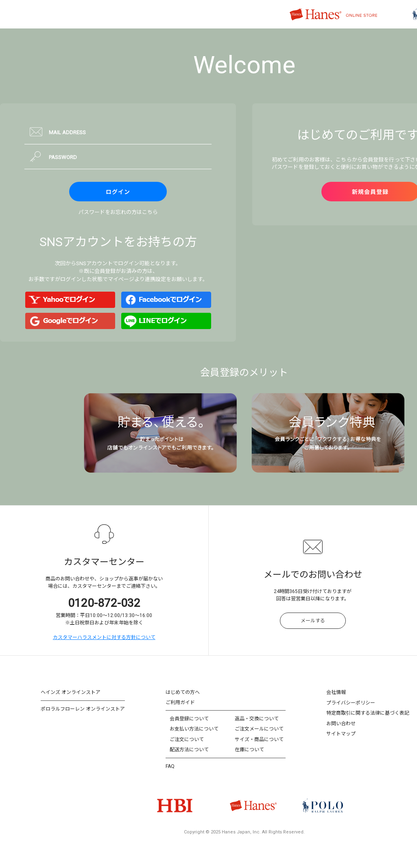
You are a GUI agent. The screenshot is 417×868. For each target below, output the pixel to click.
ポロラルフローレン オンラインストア (83, 709)
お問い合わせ (341, 724)
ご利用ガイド (180, 702)
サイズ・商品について (259, 739)
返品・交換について (257, 719)
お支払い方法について (194, 729)
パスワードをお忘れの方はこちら (118, 212)
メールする (313, 621)
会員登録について (189, 719)
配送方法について (189, 750)
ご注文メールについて (259, 729)
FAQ (170, 766)
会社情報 (336, 692)
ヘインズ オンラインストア (71, 692)
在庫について (249, 750)
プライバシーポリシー (351, 703)
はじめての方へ (183, 692)
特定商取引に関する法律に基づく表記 (368, 713)
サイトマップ (341, 734)
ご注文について (187, 739)
